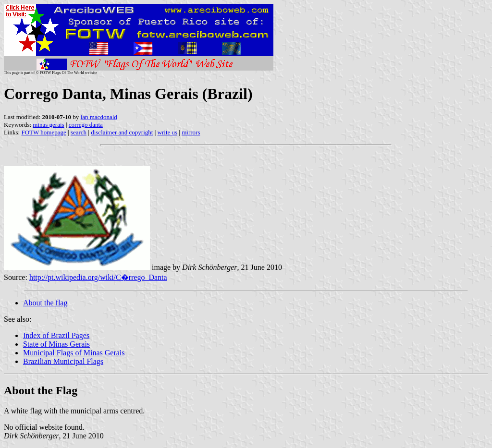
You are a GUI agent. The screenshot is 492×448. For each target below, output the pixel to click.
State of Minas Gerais (56, 344)
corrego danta (86, 125)
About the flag (45, 303)
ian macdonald (99, 117)
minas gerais (48, 125)
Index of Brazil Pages (56, 335)
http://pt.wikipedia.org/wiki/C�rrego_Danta (98, 277)
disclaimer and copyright (122, 132)
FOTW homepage (43, 132)
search (79, 132)
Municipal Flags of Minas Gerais (74, 353)
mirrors (191, 132)
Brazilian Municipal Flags (63, 361)
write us (168, 132)
